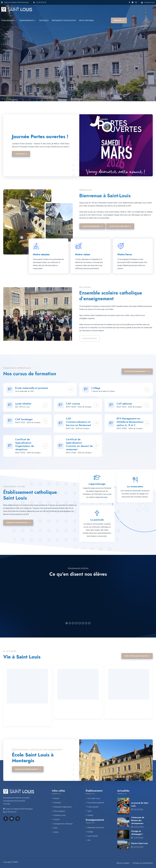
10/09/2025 (137, 838)
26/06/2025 (137, 847)
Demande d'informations (18, 523)
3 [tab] (73, 623)
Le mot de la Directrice (120, 226)
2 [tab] (70, 623)
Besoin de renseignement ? (137, 371)
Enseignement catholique (63, 824)
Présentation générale (96, 803)
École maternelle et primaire (32, 388)
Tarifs (89, 811)
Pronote (57, 820)
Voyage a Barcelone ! (121, 709)
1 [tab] (67, 623)
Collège (96, 388)
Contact (90, 815)
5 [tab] (80, 623)
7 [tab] (86, 623)
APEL (56, 828)
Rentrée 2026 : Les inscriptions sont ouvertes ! (26, 715)
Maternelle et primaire (96, 828)
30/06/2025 (137, 827)
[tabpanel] (78, 599)
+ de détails (21, 154)
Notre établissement (92, 226)
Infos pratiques (86, 20)
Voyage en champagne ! (137, 833)
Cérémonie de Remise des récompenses (138, 820)
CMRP (15, 862)
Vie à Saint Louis (94, 798)
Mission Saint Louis (139, 843)
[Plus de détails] (71, 390)
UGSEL (56, 832)
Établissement (8, 20)
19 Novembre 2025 (66, 704)
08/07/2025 (137, 810)
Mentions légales (123, 863)
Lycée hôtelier (93, 836)
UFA (89, 840)
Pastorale (44, 20)
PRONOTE (119, 20)
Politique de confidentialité (143, 863)
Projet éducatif (93, 807)
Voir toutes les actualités (137, 656)
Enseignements (27, 20)
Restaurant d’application (64, 20)
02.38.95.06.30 (41, 2)
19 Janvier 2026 (14, 708)
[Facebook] (129, 2)
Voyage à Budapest (69, 709)
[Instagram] (136, 2)
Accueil (56, 798)
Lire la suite (13, 722)
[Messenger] (133, 2)
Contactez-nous (149, 2)
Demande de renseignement (28, 769)
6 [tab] (83, 623)
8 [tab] (89, 623)
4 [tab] (76, 623)
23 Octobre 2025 (116, 704)
